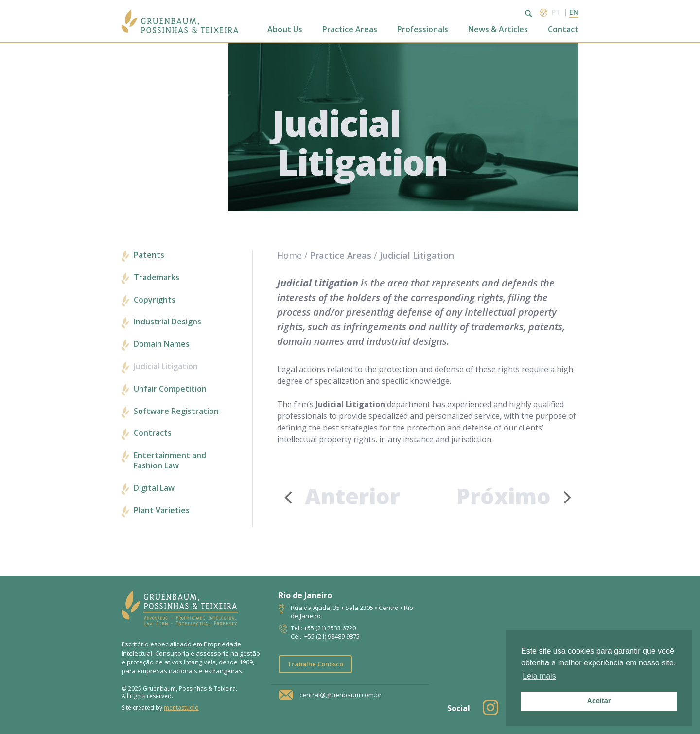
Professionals (423, 29)
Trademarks (157, 277)
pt (556, 12)
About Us (285, 29)
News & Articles (498, 29)
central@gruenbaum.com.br (341, 695)
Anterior (339, 496)
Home (289, 255)
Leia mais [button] (539, 676)
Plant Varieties (162, 510)
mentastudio (181, 707)
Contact (563, 29)
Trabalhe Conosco (315, 664)
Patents (149, 255)
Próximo (517, 496)
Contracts (153, 433)
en (574, 12)
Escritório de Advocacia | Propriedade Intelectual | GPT (180, 21)
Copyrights (155, 300)
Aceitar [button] (599, 701)
